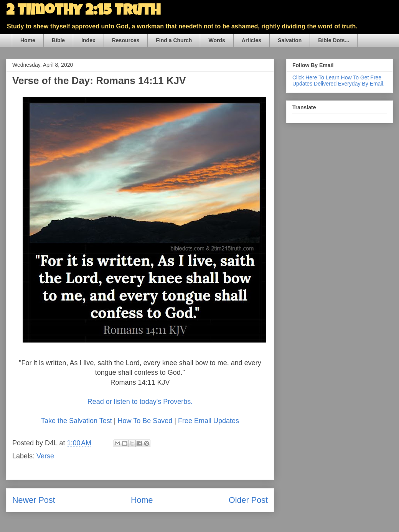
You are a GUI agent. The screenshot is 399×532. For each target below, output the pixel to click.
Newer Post (34, 500)
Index (88, 40)
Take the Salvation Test (77, 421)
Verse (45, 456)
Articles (251, 40)
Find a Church (174, 40)
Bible (58, 40)
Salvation (290, 40)
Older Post (248, 500)
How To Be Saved (145, 421)
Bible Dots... (334, 40)
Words (217, 40)
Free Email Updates (209, 421)
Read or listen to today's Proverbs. (140, 402)
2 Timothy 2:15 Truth (83, 12)
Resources (126, 40)
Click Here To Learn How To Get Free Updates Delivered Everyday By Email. (338, 81)
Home (28, 40)
